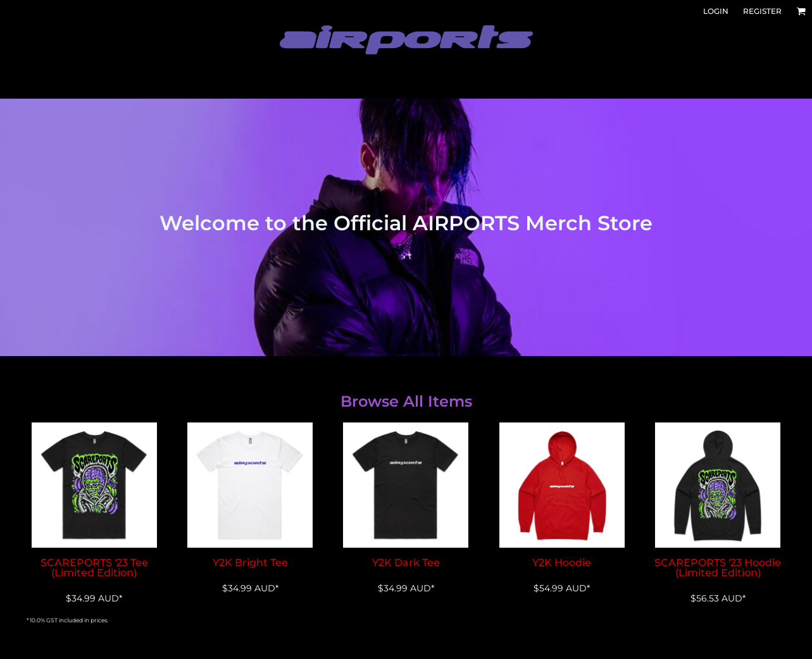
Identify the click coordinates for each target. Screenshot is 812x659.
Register (762, 11)
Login (716, 11)
